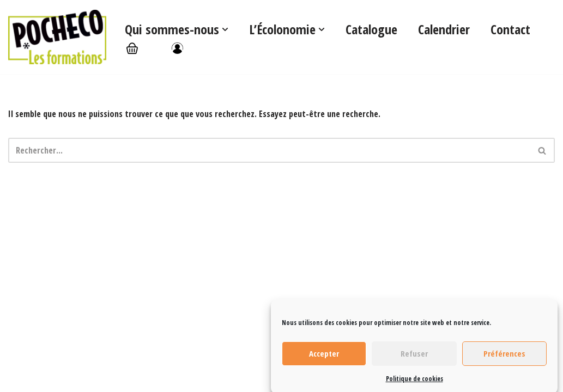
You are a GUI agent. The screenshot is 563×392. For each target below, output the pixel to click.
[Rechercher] (269, 150)
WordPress (82, 378)
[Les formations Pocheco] (57, 37)
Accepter (324, 357)
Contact (510, 29)
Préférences (504, 357)
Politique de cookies (414, 382)
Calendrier (444, 29)
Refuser (414, 357)
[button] (225, 29)
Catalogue (371, 29)
